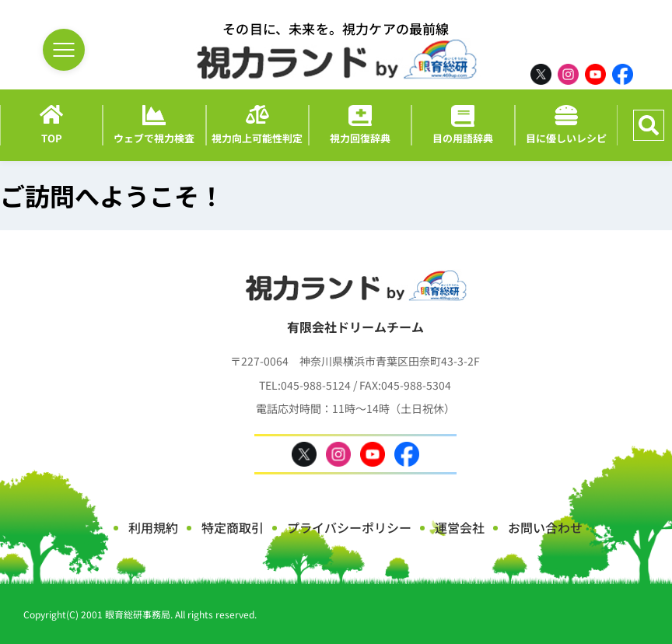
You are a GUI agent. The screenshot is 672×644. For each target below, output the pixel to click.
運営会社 (460, 527)
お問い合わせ (545, 527)
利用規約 (153, 527)
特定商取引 (233, 527)
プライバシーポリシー (349, 527)
